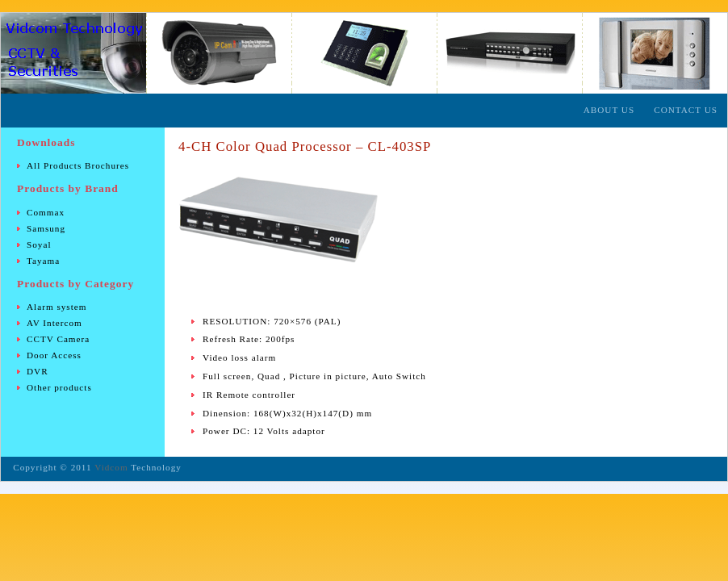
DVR (38, 371)
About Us (609, 110)
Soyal (39, 245)
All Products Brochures (78, 165)
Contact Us (686, 110)
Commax (46, 212)
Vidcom (111, 467)
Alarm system (56, 307)
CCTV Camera (58, 339)
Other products (59, 387)
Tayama (43, 261)
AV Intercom (54, 323)
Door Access (54, 355)
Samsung (46, 228)
